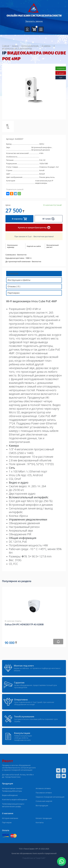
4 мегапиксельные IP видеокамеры (44, 182)
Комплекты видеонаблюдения (15, 799)
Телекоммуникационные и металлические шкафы (13, 805)
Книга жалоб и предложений (45, 853)
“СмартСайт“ (40, 858)
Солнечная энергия (44, 801)
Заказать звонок (34, 21)
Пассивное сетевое (44, 793)
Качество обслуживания (22, 853)
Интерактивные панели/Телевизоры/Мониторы (12, 790)
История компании (10, 818)
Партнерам (7, 822)
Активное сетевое (43, 788)
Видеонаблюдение (10, 795)
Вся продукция (42, 805)
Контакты (40, 822)
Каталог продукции (44, 818)
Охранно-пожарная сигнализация (50, 797)
